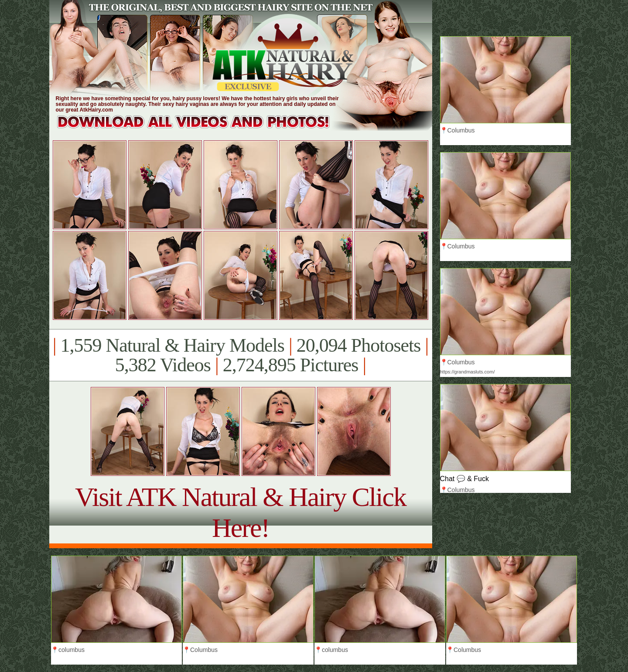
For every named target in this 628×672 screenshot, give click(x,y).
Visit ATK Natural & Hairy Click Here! (241, 512)
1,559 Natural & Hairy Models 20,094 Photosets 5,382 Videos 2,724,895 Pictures (241, 355)
